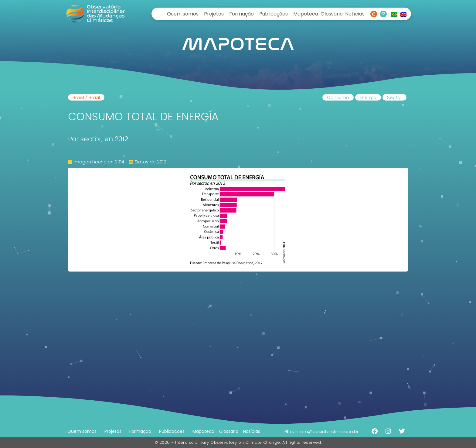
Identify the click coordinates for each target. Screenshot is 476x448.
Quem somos (183, 14)
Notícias (355, 14)
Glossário (332, 14)
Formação (241, 14)
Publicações (274, 14)
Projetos (214, 14)
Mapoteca (306, 14)
